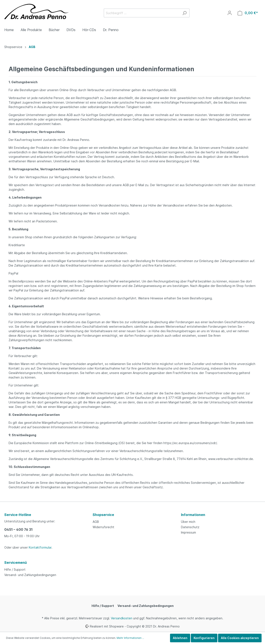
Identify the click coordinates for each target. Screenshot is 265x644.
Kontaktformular (40, 547)
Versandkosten (122, 618)
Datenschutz (190, 527)
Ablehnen (180, 638)
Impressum (188, 532)
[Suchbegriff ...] (142, 13)
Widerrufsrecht (103, 527)
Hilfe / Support (15, 569)
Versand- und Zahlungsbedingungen (30, 575)
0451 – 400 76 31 (18, 529)
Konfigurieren (204, 638)
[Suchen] (184, 13)
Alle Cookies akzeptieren (240, 638)
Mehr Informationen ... (130, 638)
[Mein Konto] (230, 13)
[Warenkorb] (248, 13)
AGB (96, 522)
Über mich (188, 522)
